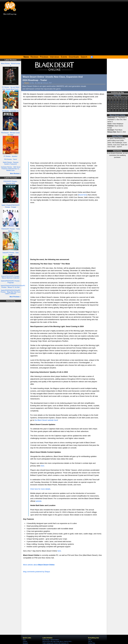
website (39, 501)
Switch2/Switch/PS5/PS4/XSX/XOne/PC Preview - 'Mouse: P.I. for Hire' (13, 286)
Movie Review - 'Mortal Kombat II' (51, 640)
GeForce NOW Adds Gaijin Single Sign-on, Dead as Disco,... (58, 641)
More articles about (39, 565)
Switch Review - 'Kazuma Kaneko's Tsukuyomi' (11, 163)
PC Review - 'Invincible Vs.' (11, 111)
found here (83, 195)
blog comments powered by (37, 572)
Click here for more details (40, 489)
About (90, 640)
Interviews (55, 57)
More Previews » (15, 297)
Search (84, 57)
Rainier (27, 83)
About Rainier (117, 136)
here (42, 466)
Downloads (74, 57)
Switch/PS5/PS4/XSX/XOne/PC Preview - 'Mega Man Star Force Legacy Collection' (11, 292)
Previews (44, 57)
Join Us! (90, 641)
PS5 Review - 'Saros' (11, 159)
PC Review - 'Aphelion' (11, 156)
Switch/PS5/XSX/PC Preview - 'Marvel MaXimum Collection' (11, 277)
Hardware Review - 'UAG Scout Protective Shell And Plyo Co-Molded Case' (11, 169)
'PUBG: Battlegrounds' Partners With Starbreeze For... (56, 643)
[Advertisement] (64, 36)
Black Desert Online (117, 115)
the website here (46, 420)
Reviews (34, 57)
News (24, 640)
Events (64, 57)
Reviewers (25, 643)
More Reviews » (15, 173)
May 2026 (117, 95)
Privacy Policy (92, 643)
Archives (25, 641)
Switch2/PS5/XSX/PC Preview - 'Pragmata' (11, 282)
